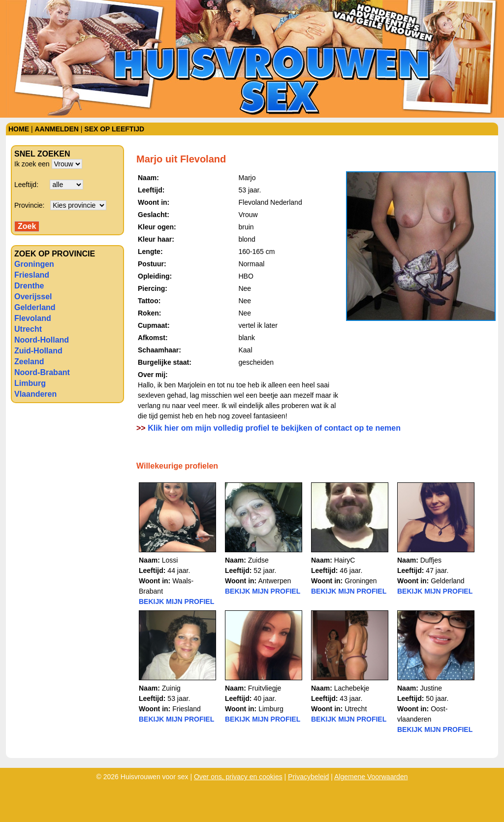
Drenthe (29, 286)
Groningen (34, 264)
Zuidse (258, 560)
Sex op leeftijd (114, 129)
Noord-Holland (42, 340)
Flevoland (33, 318)
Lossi (170, 560)
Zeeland (29, 362)
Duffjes (431, 560)
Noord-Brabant (42, 372)
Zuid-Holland (38, 351)
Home (19, 129)
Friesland (32, 275)
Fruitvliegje (265, 688)
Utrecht (28, 329)
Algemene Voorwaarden (371, 777)
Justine (431, 688)
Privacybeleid (308, 777)
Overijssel (33, 297)
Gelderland (35, 307)
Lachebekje (352, 688)
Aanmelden (56, 129)
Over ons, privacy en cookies (238, 777)
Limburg (30, 383)
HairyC (345, 560)
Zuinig (171, 688)
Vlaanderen (35, 394)
